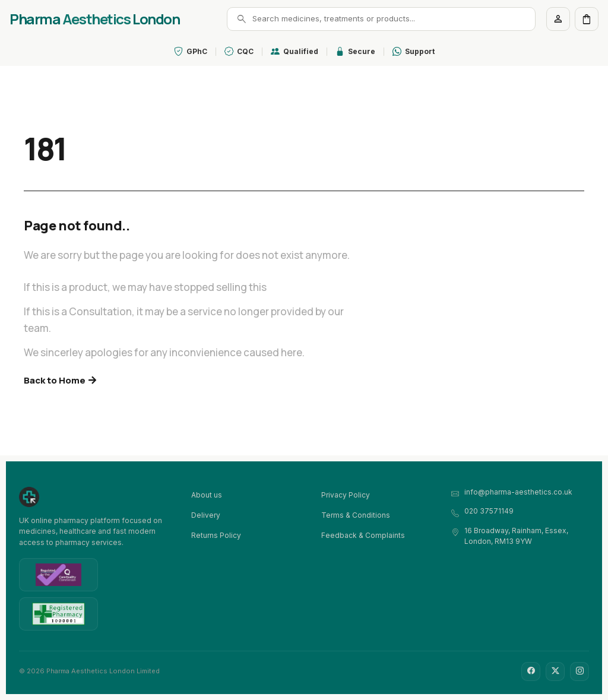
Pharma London (94, 19)
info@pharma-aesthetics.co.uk (518, 492)
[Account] (558, 19)
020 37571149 (489, 511)
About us (207, 495)
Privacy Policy (346, 495)
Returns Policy (216, 535)
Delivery (206, 515)
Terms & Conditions (356, 515)
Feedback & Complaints (363, 535)
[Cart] (587, 19)
